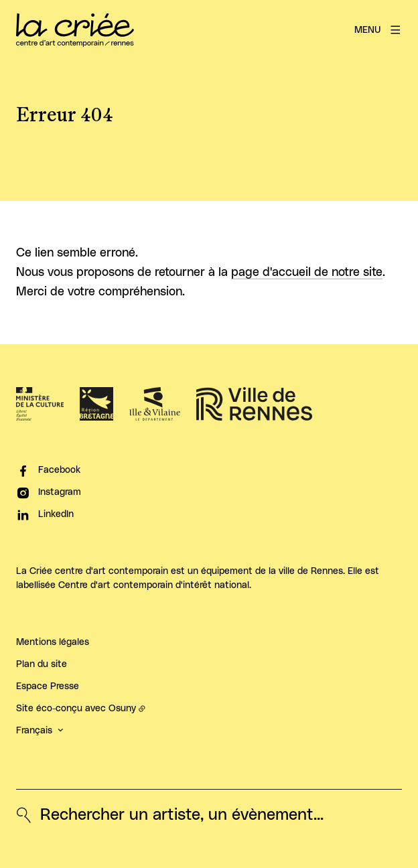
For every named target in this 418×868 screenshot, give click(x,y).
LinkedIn (56, 514)
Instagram (60, 492)
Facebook (59, 470)
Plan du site (42, 664)
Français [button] (34, 731)
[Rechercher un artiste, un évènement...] (170, 815)
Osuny (122, 709)
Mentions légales (53, 642)
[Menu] (378, 30)
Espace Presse (48, 686)
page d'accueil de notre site (307, 273)
